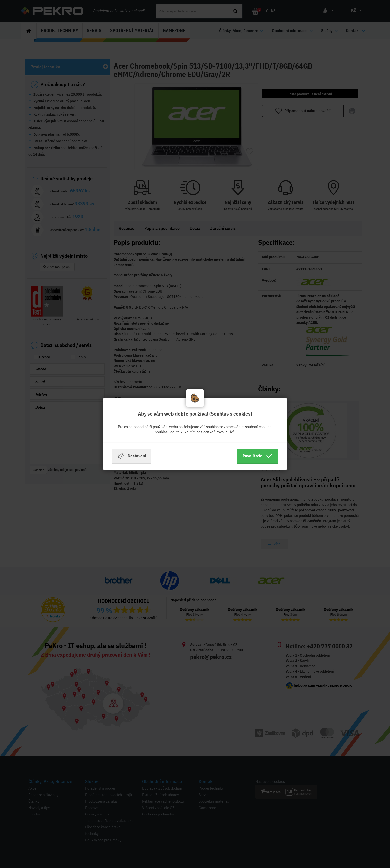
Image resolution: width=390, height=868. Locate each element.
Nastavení (132, 456)
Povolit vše (258, 456)
